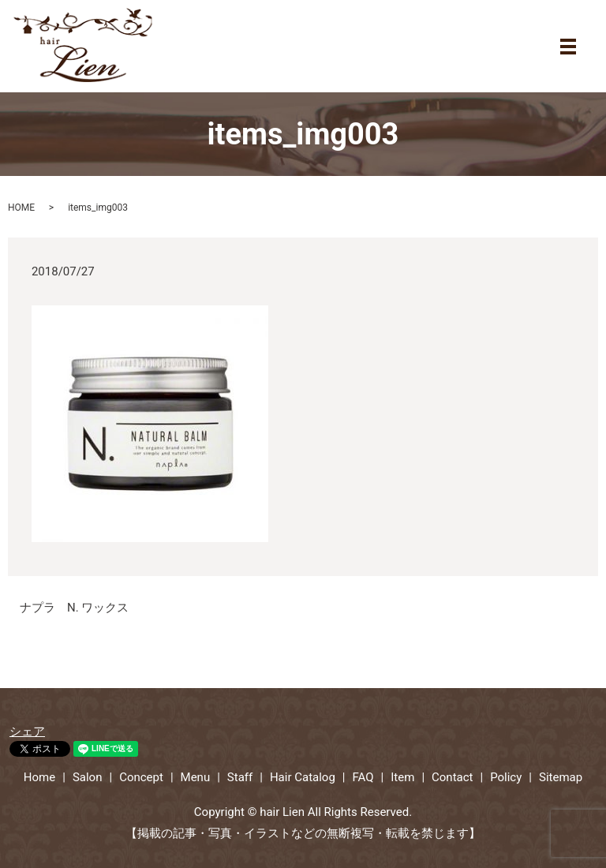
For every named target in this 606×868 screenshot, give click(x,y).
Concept (141, 777)
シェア (27, 731)
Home (39, 777)
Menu (196, 777)
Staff (240, 777)
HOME (21, 208)
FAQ (363, 777)
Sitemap (561, 777)
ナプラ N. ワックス (74, 608)
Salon (88, 777)
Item (402, 777)
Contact (452, 777)
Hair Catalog (303, 777)
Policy (506, 777)
